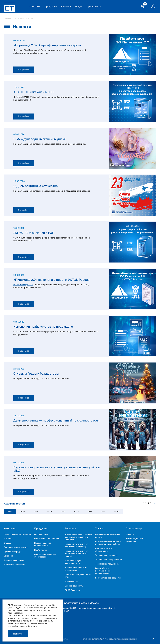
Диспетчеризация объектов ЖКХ (78, 576)
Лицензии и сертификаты (16, 547)
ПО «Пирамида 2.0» (23, 285)
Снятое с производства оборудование (45, 555)
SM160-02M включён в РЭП (34, 233)
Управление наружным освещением (76, 569)
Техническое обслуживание (108, 560)
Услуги (79, 6)
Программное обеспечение (47, 539)
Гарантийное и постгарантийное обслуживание (103, 571)
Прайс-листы (41, 550)
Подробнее (25, 69)
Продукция (51, 6)
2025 (36, 512)
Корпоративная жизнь (14, 560)
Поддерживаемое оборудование (43, 544)
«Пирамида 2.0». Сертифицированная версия (47, 45)
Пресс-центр (94, 6)
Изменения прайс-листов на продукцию (43, 327)
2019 (116, 512)
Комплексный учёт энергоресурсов (74, 562)
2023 (63, 512)
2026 (22, 512)
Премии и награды (12, 552)
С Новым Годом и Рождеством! (36, 374)
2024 (49, 512)
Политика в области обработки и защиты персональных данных (109, 639)
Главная (7, 18)
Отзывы (7, 543)
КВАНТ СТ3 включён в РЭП (33, 92)
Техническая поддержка (107, 564)
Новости (130, 534)
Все (10, 512)
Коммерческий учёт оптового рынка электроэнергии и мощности (79, 537)
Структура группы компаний (17, 534)
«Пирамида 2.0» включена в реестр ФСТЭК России (51, 280)
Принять (18, 634)
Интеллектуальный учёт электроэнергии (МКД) (76, 545)
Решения (66, 6)
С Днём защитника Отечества (36, 186)
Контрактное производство (108, 578)
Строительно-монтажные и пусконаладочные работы (108, 543)
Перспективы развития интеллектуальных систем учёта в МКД (57, 469)
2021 (90, 512)
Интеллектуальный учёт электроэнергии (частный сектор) (77, 554)
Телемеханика (71, 582)
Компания (35, 6)
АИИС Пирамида (73, 590)
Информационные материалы (134, 540)
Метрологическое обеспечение (104, 550)
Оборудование (41, 534)
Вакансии (8, 556)
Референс (8, 539)
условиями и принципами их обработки (29, 621)
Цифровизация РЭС (74, 586)
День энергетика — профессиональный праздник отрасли (56, 420)
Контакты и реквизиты (14, 564)
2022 (76, 512)
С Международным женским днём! (39, 139)
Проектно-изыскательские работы (108, 536)
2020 (103, 512)
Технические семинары (106, 555)
